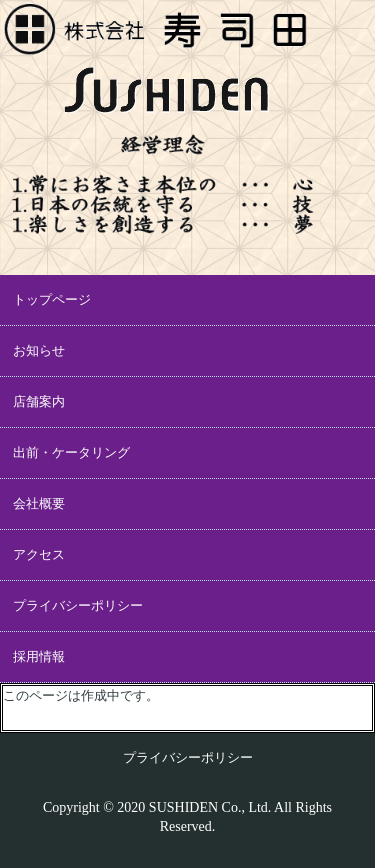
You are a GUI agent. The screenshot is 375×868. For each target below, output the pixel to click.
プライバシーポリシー (78, 605)
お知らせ (39, 350)
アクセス (39, 554)
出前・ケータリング (71, 452)
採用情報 (39, 656)
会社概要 (39, 503)
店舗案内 (39, 401)
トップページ (52, 299)
